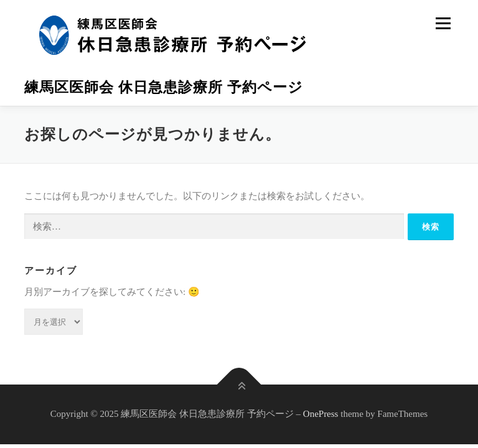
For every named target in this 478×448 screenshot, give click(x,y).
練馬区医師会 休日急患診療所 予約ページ (164, 87)
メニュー (443, 23)
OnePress (321, 414)
